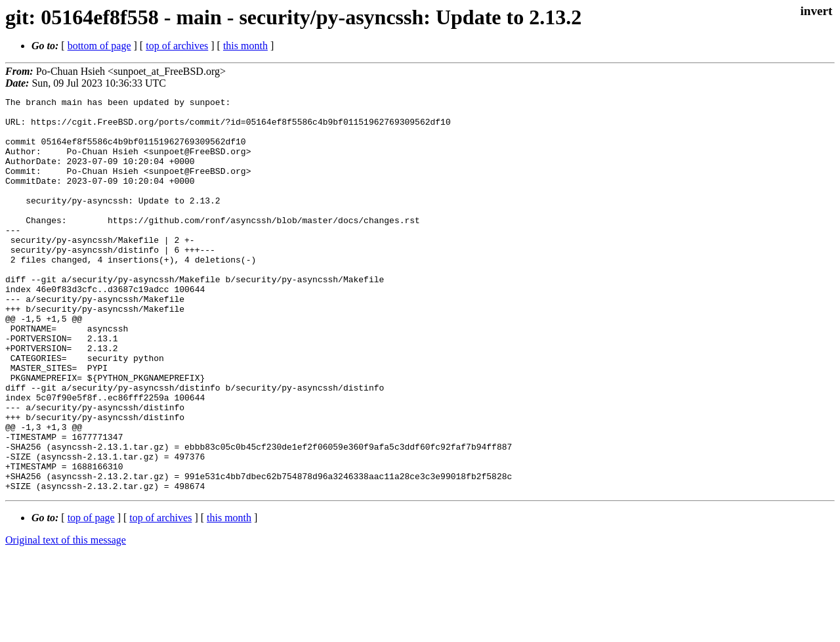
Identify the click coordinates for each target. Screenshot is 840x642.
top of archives (177, 46)
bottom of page (99, 46)
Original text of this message (66, 619)
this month (245, 46)
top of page (91, 596)
